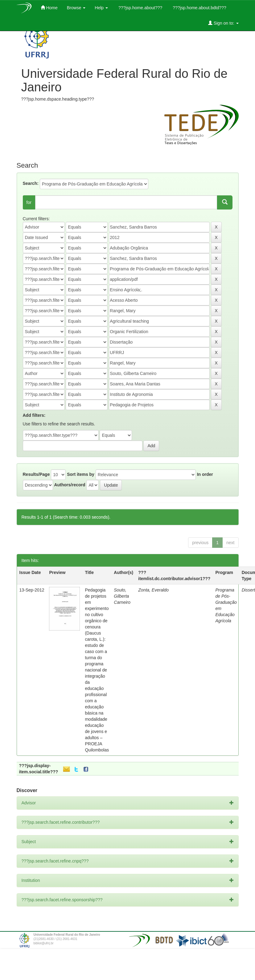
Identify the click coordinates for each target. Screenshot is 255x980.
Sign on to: (223, 23)
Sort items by (81, 474)
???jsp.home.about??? (140, 8)
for (29, 202)
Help (101, 8)
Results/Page (36, 474)
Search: (31, 183)
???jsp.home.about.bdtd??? (199, 8)
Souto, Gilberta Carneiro (122, 596)
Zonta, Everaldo (153, 590)
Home (49, 8)
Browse (76, 8)
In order (205, 474)
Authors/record (70, 485)
